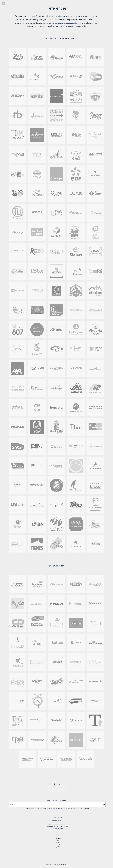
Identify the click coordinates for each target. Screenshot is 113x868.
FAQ (57, 843)
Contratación (57, 838)
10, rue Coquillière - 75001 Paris (57, 824)
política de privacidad (85, 808)
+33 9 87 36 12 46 (57, 828)
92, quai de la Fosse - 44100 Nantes (57, 826)
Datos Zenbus (57, 845)
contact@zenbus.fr (57, 820)
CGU (57, 841)
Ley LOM (57, 847)
